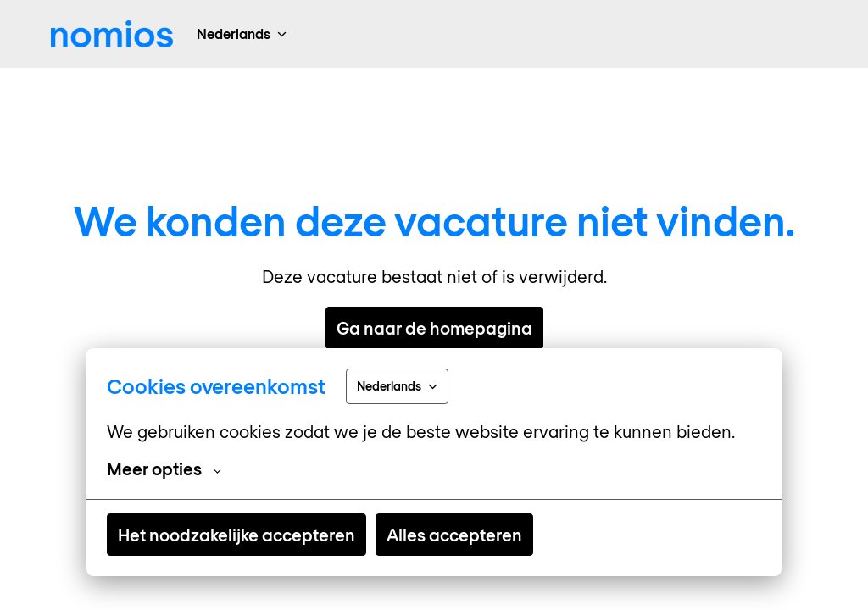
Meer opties (164, 469)
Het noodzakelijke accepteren (236, 535)
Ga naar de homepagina (434, 328)
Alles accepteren (454, 535)
